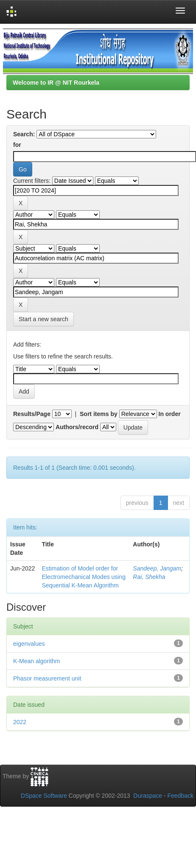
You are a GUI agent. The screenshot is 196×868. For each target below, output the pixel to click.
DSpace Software (44, 796)
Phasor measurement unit (47, 678)
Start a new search (43, 319)
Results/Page (32, 414)
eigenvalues (29, 644)
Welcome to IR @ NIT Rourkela (56, 83)
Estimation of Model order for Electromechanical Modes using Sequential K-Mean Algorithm (84, 577)
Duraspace (148, 796)
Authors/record (77, 427)
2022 (20, 722)
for (17, 145)
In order (170, 414)
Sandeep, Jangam (157, 568)
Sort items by (99, 414)
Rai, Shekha (149, 577)
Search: (24, 134)
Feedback (181, 796)
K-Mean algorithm (37, 661)
